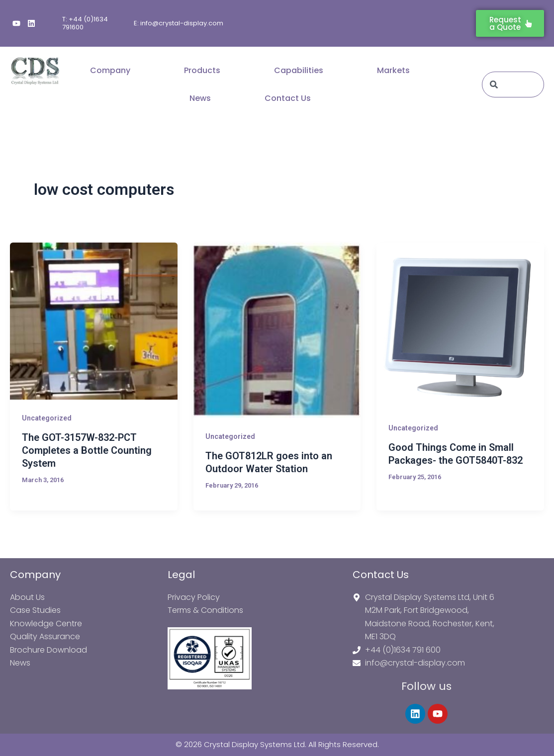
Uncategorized (47, 418)
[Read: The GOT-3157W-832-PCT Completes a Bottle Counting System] (94, 321)
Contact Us (288, 98)
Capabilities (299, 70)
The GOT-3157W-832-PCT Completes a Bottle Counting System (87, 450)
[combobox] (513, 84)
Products (202, 70)
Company (110, 70)
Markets (393, 70)
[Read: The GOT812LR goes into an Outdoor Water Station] (277, 330)
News (200, 98)
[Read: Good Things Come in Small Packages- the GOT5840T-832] (460, 326)
